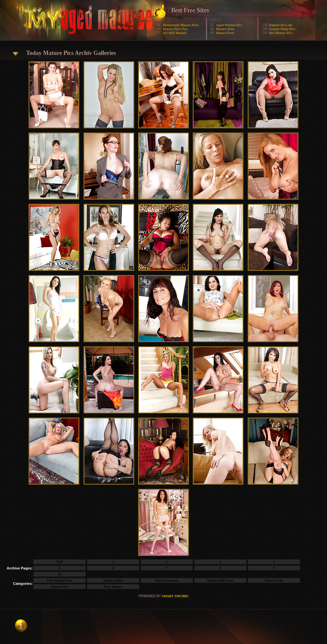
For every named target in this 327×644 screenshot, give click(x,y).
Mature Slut (60, 587)
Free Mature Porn (59, 580)
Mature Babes (113, 580)
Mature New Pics (175, 29)
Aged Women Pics (229, 25)
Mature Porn (225, 33)
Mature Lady (274, 580)
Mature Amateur (167, 580)
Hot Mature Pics (281, 33)
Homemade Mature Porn (181, 25)
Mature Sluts (225, 29)
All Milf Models (175, 33)
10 (60, 574)
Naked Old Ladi (280, 25)
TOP (60, 562)
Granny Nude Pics (282, 29)
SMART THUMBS (175, 596)
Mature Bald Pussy (220, 580)
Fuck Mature (113, 587)
